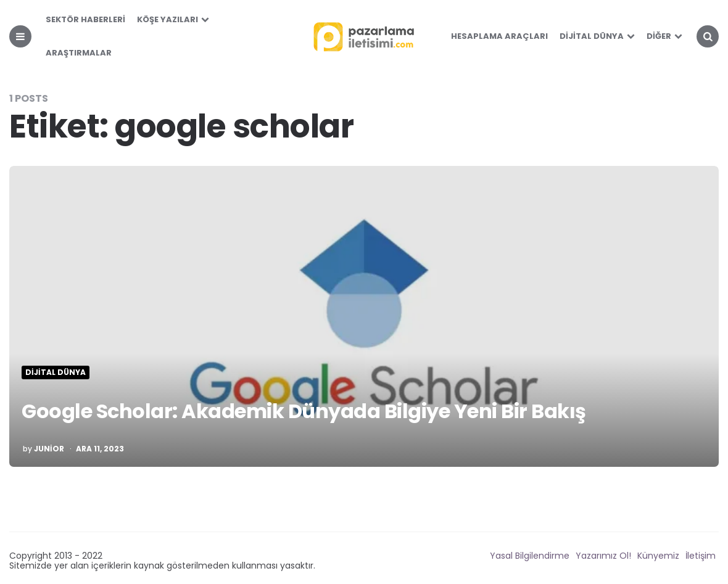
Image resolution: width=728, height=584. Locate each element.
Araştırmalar (79, 53)
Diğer (659, 36)
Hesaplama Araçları (499, 36)
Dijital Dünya (592, 36)
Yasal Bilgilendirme (530, 556)
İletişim (701, 556)
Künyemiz (658, 556)
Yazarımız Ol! (603, 556)
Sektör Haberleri (85, 19)
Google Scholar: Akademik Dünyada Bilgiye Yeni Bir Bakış (304, 411)
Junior (49, 449)
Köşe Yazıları (168, 19)
